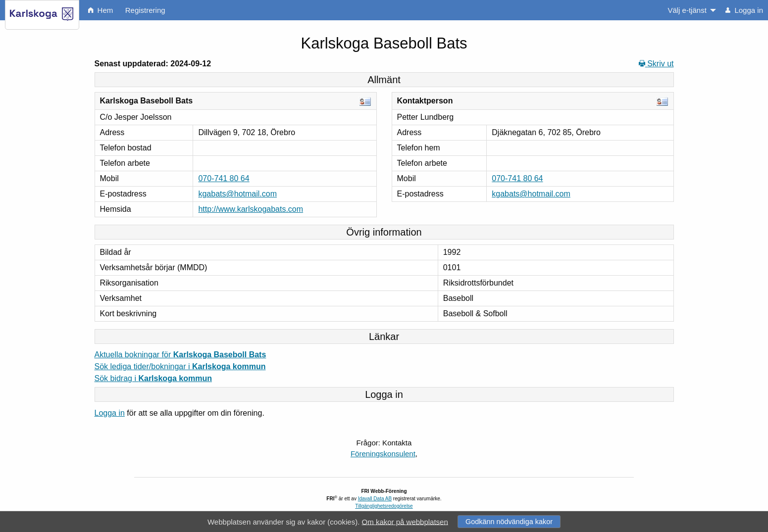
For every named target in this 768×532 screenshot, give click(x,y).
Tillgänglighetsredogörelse (384, 506)
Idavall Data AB (375, 499)
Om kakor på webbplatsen (405, 521)
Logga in (110, 413)
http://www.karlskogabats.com (251, 209)
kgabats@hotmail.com (237, 194)
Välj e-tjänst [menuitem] (687, 10)
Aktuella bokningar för (180, 355)
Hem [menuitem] (101, 10)
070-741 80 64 (224, 178)
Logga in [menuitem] (744, 10)
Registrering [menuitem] (145, 10)
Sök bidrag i (153, 378)
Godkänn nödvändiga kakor (509, 522)
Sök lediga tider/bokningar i (180, 366)
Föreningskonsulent (383, 454)
